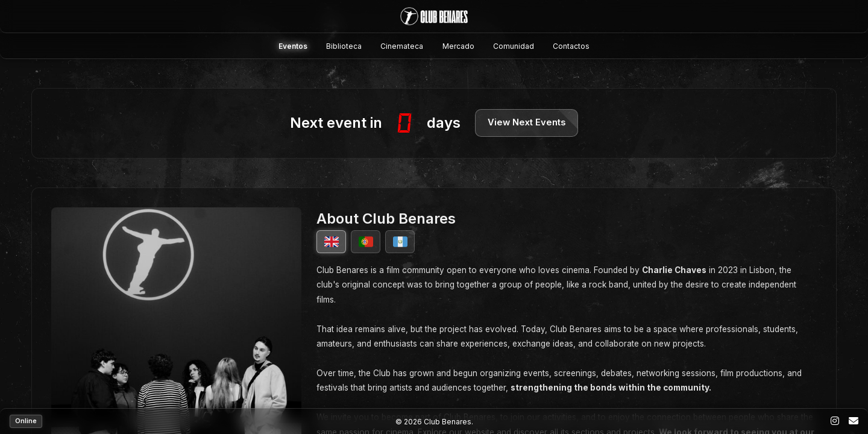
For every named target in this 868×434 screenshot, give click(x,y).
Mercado (458, 46)
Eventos (293, 46)
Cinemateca (402, 46)
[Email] (854, 421)
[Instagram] (835, 421)
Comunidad (514, 46)
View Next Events (527, 123)
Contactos (571, 46)
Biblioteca (344, 46)
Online (26, 421)
